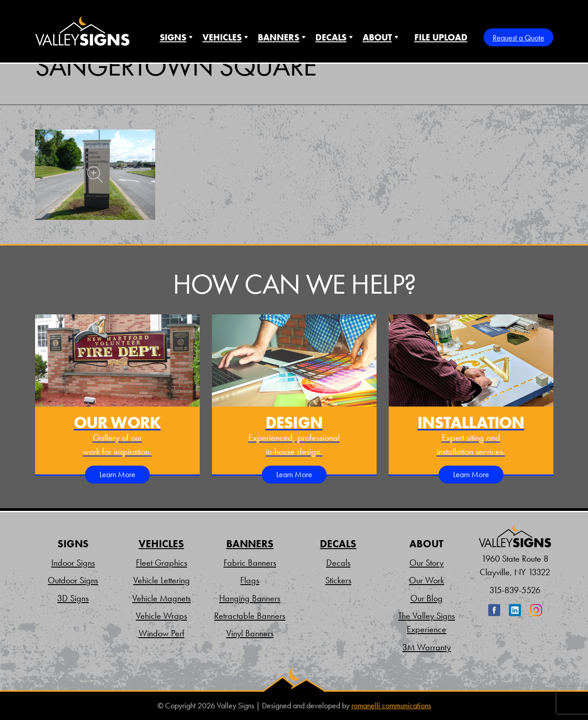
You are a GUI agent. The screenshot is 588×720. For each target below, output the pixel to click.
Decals (331, 37)
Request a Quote (518, 38)
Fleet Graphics (162, 563)
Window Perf (162, 633)
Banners (278, 37)
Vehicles (222, 37)
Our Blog (426, 598)
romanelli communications (391, 706)
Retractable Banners (250, 616)
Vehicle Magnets (162, 598)
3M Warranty (426, 647)
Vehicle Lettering (162, 580)
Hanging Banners (250, 598)
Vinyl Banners (250, 633)
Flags (250, 580)
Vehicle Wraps (162, 616)
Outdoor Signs (73, 580)
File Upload (441, 37)
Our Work (426, 580)
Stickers (338, 580)
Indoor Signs (73, 563)
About (377, 37)
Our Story (426, 563)
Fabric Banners (250, 563)
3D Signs (73, 598)
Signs (173, 37)
